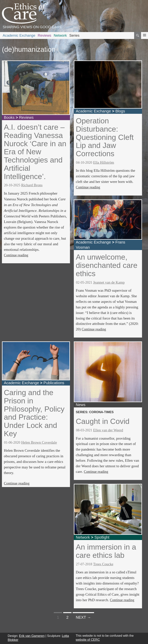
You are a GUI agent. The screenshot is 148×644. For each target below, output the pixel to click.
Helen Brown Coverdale (39, 442)
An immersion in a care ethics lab (106, 551)
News (81, 405)
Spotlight (102, 537)
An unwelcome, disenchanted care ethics (107, 265)
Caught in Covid (103, 421)
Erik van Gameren (32, 636)
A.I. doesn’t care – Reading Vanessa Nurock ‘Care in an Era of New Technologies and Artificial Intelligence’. (35, 152)
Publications (54, 383)
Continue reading (16, 255)
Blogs (120, 111)
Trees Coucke (103, 564)
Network (60, 35)
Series (74, 35)
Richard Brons (32, 185)
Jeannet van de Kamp (109, 282)
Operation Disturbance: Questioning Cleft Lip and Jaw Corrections (105, 137)
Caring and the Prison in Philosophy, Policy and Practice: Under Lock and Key (34, 413)
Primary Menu (145, 39)
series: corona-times (95, 412)
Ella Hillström (104, 162)
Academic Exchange (19, 35)
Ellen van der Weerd (108, 430)
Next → (83, 617)
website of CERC (88, 640)
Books (9, 117)
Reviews (45, 35)
